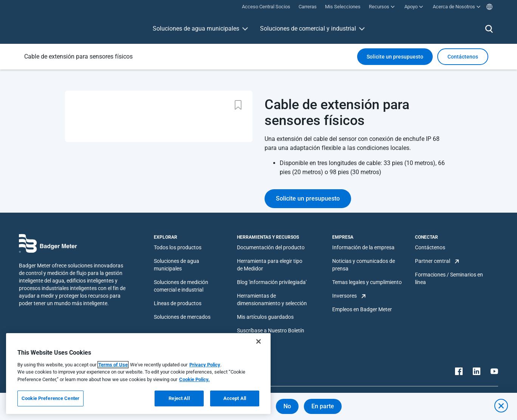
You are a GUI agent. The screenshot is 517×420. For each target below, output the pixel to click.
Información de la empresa (363, 247)
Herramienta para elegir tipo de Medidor (270, 265)
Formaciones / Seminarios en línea (449, 278)
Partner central (433, 261)
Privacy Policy (205, 365)
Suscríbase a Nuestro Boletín (271, 330)
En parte (323, 406)
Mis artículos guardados (265, 317)
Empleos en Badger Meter (362, 309)
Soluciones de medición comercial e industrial (181, 286)
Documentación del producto (271, 247)
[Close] (258, 341)
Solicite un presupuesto (395, 57)
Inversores (344, 296)
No (287, 406)
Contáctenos (430, 247)
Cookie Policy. (194, 379)
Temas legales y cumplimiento (367, 282)
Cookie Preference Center (50, 398)
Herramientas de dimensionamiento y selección (272, 300)
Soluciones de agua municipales (196, 29)
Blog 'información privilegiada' (272, 282)
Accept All (235, 398)
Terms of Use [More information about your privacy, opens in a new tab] (113, 365)
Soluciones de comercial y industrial (308, 29)
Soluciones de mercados (182, 317)
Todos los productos (178, 247)
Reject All (179, 398)
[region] (138, 374)
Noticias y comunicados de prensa (364, 265)
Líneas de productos (178, 303)
